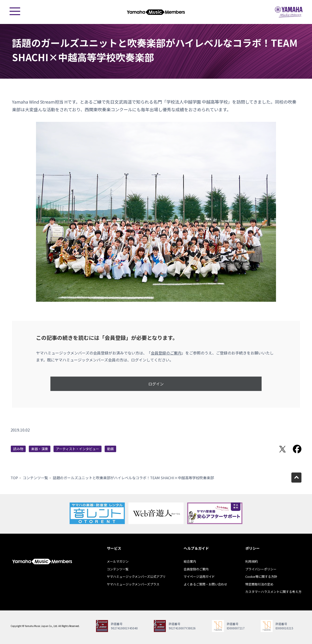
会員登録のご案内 (166, 353)
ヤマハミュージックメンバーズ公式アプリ (136, 576)
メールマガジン (118, 561)
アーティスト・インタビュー (78, 449)
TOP (14, 478)
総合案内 (190, 561)
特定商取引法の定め (259, 584)
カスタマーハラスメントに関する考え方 (273, 592)
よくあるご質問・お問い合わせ (205, 584)
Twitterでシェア (282, 449)
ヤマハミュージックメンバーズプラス (133, 584)
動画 (110, 449)
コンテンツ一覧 (35, 478)
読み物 (18, 449)
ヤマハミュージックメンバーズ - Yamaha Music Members (156, 12)
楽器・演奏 (40, 449)
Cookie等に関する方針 (261, 576)
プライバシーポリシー (261, 569)
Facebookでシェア (297, 449)
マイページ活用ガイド (199, 576)
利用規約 (252, 561)
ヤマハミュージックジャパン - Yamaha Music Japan (289, 12)
